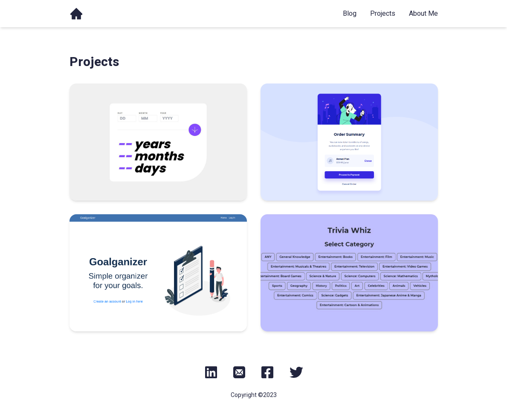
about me (423, 14)
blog (350, 14)
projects (383, 14)
